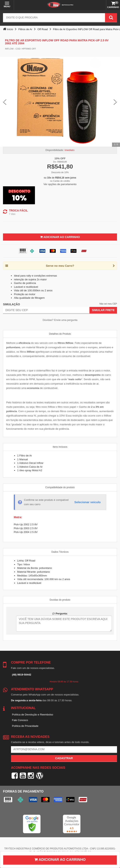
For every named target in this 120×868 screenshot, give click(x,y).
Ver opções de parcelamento (60, 184)
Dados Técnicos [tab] (60, 552)
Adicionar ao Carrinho (60, 237)
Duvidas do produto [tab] (60, 600)
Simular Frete (103, 310)
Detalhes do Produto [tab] (60, 334)
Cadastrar (64, 758)
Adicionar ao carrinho (60, 860)
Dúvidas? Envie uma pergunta (60, 320)
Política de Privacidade (25, 726)
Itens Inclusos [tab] (60, 447)
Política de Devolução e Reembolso (33, 715)
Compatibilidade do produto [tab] (60, 487)
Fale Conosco (20, 720)
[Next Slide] (115, 102)
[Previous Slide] (5, 102)
